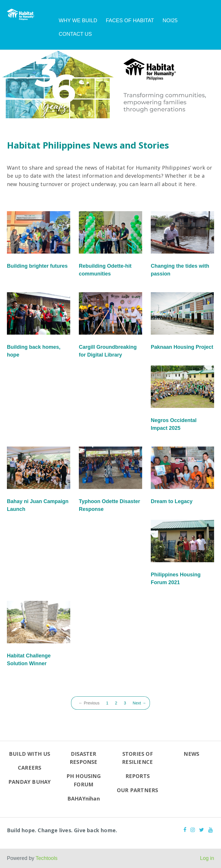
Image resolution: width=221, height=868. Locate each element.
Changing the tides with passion (180, 270)
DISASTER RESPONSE (84, 758)
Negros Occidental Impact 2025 (174, 424)
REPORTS (138, 776)
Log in (207, 858)
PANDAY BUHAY (29, 782)
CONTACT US (75, 34)
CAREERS (29, 768)
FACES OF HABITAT (130, 20)
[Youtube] (210, 830)
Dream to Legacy (172, 501)
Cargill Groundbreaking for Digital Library (108, 351)
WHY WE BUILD (78, 20)
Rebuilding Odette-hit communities (105, 270)
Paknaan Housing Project (182, 347)
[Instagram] (193, 830)
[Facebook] (185, 830)
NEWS (191, 754)
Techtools (47, 858)
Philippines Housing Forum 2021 (176, 579)
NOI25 (170, 20)
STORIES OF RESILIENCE (137, 758)
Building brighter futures (37, 266)
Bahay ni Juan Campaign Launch (38, 505)
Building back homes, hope (34, 351)
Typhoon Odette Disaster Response (109, 505)
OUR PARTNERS (137, 790)
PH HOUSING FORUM (84, 780)
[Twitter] (202, 830)
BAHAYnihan (84, 798)
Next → (139, 703)
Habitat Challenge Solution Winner (29, 660)
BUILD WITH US (30, 754)
